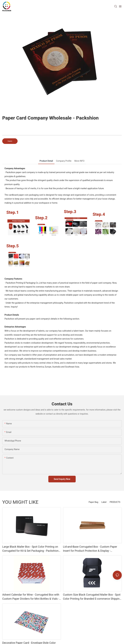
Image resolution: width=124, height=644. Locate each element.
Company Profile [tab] (64, 161)
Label (104, 502)
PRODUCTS (115, 502)
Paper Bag (93, 502)
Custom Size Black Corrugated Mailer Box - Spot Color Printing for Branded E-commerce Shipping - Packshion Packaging (92, 597)
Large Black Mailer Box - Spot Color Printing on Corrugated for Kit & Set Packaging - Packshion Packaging (30, 549)
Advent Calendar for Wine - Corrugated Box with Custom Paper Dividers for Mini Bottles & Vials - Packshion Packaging (31, 597)
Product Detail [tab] (46, 161)
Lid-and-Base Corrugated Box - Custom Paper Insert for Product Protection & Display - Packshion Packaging (90, 549)
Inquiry (10, 141)
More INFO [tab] (79, 161)
